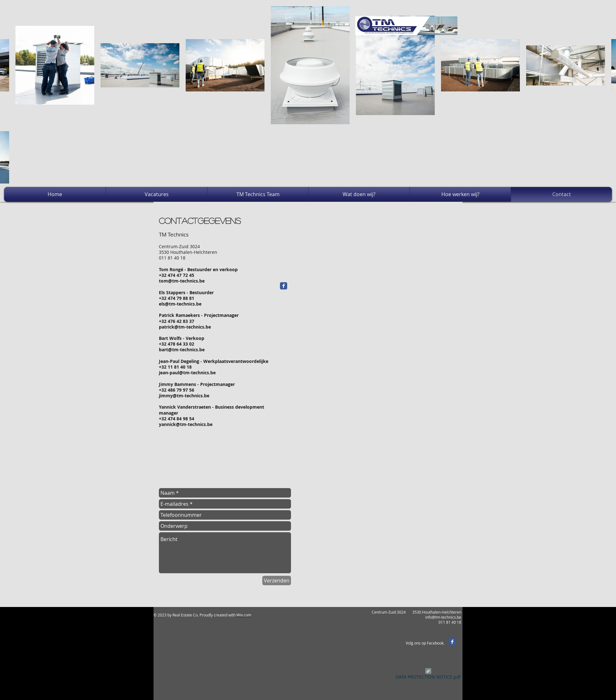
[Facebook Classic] (284, 286)
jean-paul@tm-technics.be (187, 373)
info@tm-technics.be (443, 617)
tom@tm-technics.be (182, 281)
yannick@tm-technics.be (186, 424)
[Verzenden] (277, 580)
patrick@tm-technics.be (185, 327)
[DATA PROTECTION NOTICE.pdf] (428, 675)
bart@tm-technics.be (182, 350)
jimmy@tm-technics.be (184, 396)
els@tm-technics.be (180, 304)
